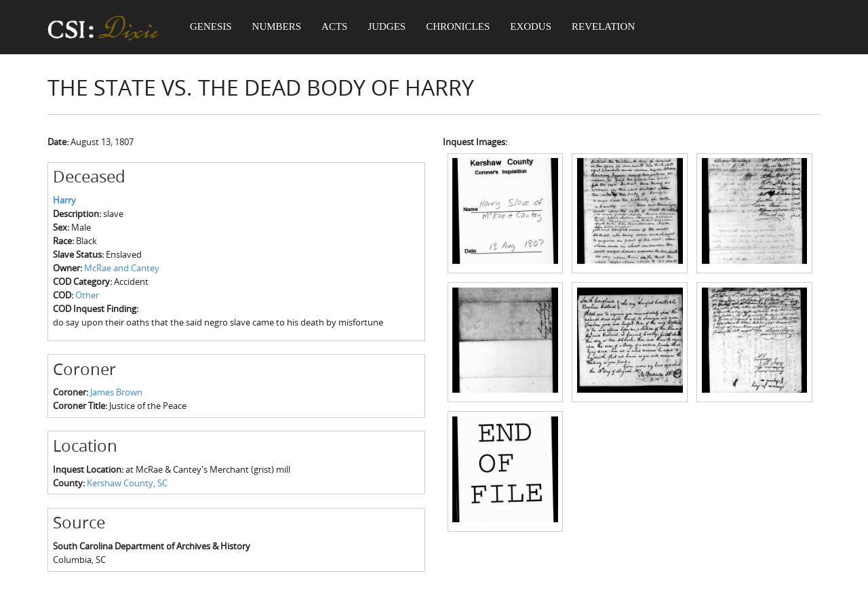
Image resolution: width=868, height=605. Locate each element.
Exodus (535, 27)
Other (87, 295)
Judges (390, 27)
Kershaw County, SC (127, 483)
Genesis (212, 27)
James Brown (116, 392)
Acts (336, 27)
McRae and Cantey (122, 268)
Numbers (278, 27)
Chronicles (461, 27)
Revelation (608, 27)
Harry (64, 200)
